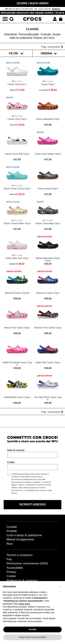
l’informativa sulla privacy (31, 477)
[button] (60, 587)
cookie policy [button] (24, 604)
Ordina (49, 53)
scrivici (56, 9)
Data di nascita (16, 450)
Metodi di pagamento (20, 539)
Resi (10, 544)
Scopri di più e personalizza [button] (32, 637)
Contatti (12, 527)
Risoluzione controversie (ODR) (27, 563)
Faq (9, 559)
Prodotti (12, 531)
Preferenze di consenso (22, 580)
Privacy (11, 572)
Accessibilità (15, 568)
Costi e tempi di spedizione (24, 535)
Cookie (11, 576)
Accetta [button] (32, 629)
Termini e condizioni (19, 555)
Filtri (16, 53)
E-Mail (11, 462)
